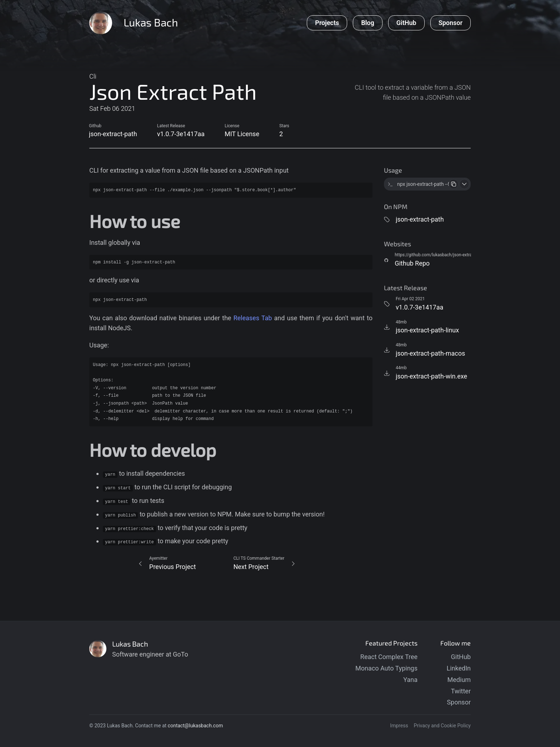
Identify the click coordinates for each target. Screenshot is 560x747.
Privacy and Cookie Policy (442, 726)
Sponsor (459, 702)
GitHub (461, 657)
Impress (399, 726)
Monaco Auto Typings (386, 668)
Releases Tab (252, 318)
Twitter (461, 691)
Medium (459, 680)
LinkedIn (459, 668)
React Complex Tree (389, 657)
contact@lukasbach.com (196, 726)
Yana (410, 680)
